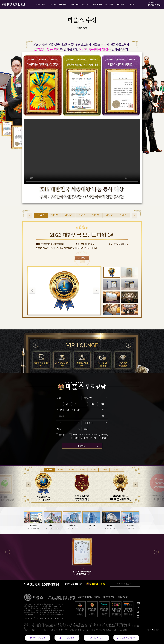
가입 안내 (52, 4)
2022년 (93, 470)
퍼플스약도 (72, 597)
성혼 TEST (86, 4)
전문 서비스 (64, 4)
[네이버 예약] (153, 630)
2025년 (60, 470)
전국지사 (121, 4)
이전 (36, 345)
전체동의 (63, 435)
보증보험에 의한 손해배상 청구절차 (63, 599)
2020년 (115, 470)
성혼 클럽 (109, 4)
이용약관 (97, 597)
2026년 (49, 470)
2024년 (71, 470)
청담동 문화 (98, 4)
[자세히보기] (104, 435)
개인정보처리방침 (108, 597)
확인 (103, 416)
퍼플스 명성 (41, 4)
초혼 (92, 404)
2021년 (104, 470)
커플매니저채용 (62, 597)
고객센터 (132, 4)
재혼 (102, 404)
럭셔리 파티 (75, 4)
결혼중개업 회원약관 (85, 597)
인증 (103, 409)
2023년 (82, 470)
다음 (128, 345)
